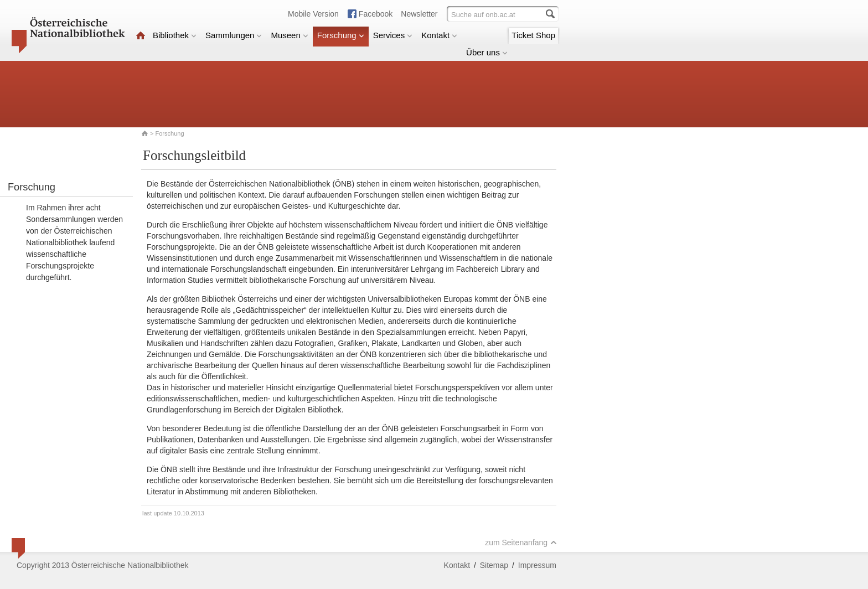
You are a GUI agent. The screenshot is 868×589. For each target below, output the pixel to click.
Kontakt (439, 35)
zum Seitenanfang (521, 542)
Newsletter (419, 14)
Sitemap (494, 565)
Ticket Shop (533, 35)
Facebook (376, 14)
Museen (289, 35)
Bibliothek (175, 35)
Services (393, 35)
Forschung (341, 35)
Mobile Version (313, 14)
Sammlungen (234, 35)
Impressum (537, 565)
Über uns (487, 52)
